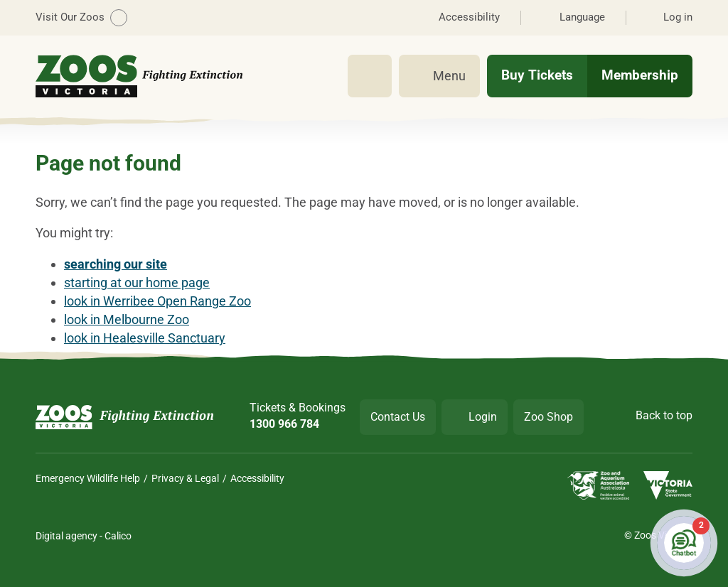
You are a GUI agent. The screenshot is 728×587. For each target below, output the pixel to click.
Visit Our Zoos (81, 18)
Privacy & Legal (185, 478)
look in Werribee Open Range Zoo (157, 301)
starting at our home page (137, 282)
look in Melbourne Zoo (127, 319)
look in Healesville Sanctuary (145, 338)
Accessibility (257, 478)
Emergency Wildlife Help (88, 478)
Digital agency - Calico (84, 536)
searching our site (116, 264)
